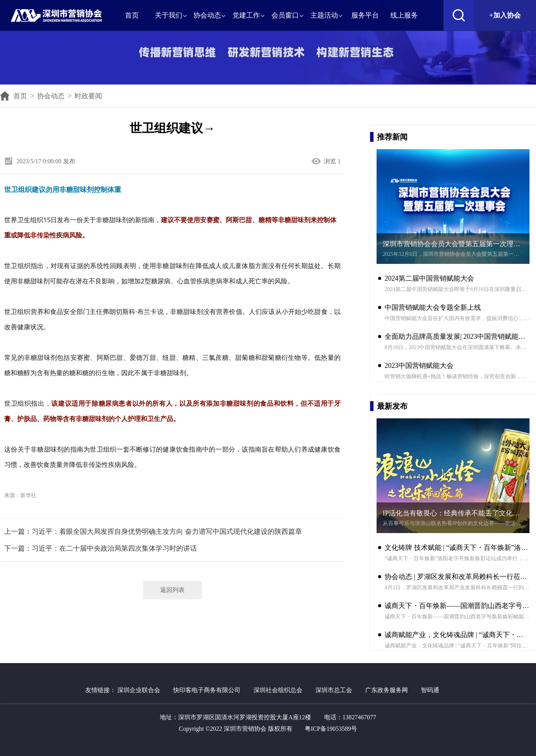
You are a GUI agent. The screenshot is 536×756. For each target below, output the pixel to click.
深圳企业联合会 (139, 690)
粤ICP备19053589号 (331, 729)
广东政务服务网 (387, 690)
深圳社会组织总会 (278, 690)
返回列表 (172, 590)
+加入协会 (505, 15)
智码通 (430, 690)
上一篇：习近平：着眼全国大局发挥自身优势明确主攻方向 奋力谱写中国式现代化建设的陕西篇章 (153, 532)
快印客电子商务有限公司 (207, 690)
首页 (14, 96)
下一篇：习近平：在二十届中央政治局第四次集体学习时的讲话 (101, 548)
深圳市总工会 (334, 690)
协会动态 (51, 96)
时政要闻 (88, 96)
